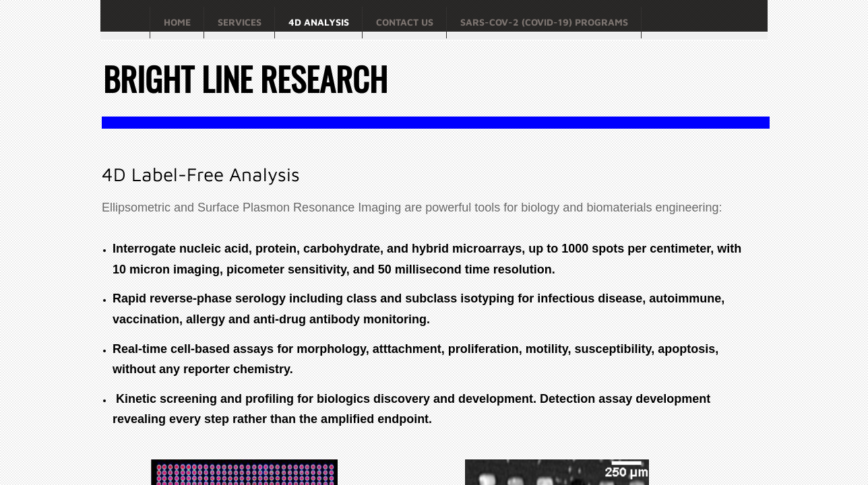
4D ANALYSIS (319, 22)
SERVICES (240, 22)
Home (177, 22)
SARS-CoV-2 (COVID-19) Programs (544, 22)
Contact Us (405, 22)
